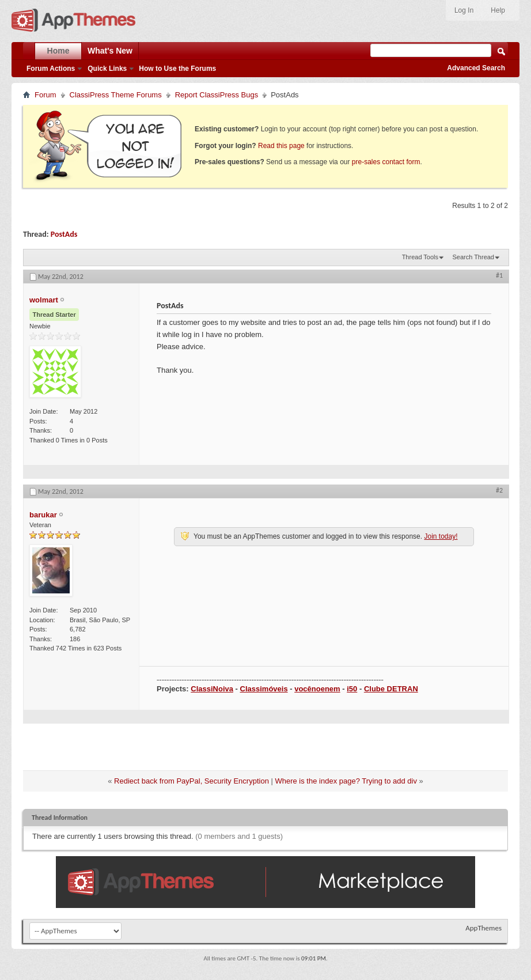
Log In (464, 10)
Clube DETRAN (391, 689)
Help (498, 10)
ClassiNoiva (212, 689)
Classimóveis (264, 689)
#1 (499, 275)
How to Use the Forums (177, 69)
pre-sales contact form (386, 162)
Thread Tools (420, 257)
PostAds (64, 234)
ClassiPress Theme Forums (116, 95)
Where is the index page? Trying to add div (346, 781)
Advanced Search (476, 68)
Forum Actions (51, 69)
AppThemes (483, 928)
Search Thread (473, 257)
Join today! (441, 536)
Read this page (281, 146)
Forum (45, 95)
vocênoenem (317, 689)
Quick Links (107, 69)
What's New (110, 51)
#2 (499, 490)
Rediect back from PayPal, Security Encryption (191, 781)
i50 (352, 689)
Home (58, 51)
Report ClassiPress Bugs (217, 95)
